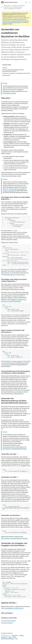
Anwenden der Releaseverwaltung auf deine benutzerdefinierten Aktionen (15, 401)
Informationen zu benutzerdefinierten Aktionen (14, 538)
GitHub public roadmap (9, 93)
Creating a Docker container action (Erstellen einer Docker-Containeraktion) (16, 363)
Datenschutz (4, 637)
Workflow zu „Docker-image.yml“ (14, 361)
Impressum (15, 635)
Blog (16, 639)
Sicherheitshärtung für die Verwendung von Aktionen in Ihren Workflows (15, 372)
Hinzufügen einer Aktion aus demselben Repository (16, 198)
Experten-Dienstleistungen (8, 639)
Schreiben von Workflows (19, 5)
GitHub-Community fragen (8, 621)
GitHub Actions (7, 5)
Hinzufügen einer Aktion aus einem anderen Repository (14, 280)
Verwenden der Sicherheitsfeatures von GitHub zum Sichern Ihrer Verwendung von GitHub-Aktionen (15, 392)
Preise (14, 637)
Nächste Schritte (9, 603)
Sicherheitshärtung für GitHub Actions (13, 447)
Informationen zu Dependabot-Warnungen (15, 449)
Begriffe (22, 635)
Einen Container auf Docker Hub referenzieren (13, 331)
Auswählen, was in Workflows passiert (13, 7)
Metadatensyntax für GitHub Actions (15, 275)
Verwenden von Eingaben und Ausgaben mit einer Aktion (14, 544)
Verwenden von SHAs (10, 477)
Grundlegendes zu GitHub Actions (14, 608)
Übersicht (6, 98)
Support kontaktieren (7, 623)
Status (10, 637)
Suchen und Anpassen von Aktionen (12, 9)
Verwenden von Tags (10, 454)
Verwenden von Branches (11, 515)
